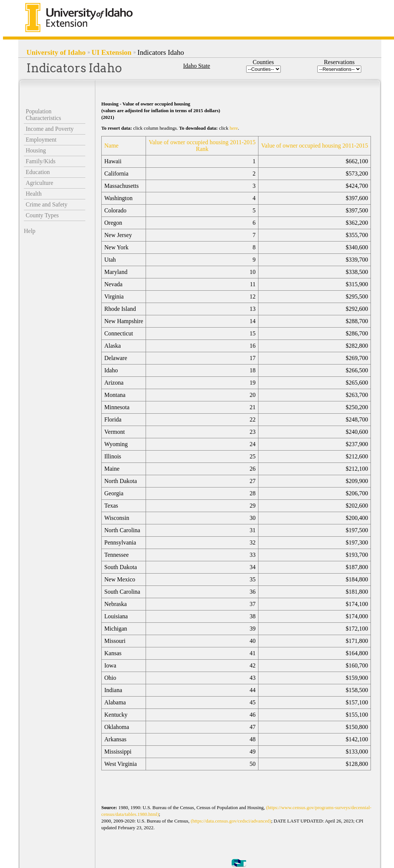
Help (30, 231)
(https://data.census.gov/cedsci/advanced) (231, 821)
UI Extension (112, 52)
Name (111, 146)
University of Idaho (56, 52)
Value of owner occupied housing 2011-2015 (314, 146)
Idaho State (197, 66)
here (233, 128)
